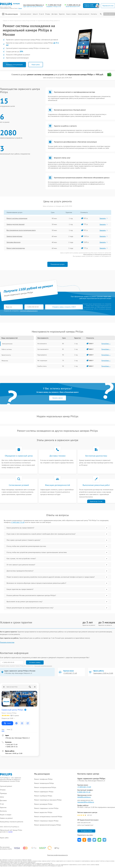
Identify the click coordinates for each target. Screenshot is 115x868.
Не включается (42, 344)
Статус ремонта (109, 14)
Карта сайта (4, 838)
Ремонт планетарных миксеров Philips (48, 800)
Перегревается (42, 355)
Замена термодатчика (14, 236)
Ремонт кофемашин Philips (44, 792)
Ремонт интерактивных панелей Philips (48, 816)
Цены (35, 14)
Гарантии (62, 14)
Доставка (54, 14)
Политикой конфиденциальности (43, 666)
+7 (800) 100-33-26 (73, 5)
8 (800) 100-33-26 (84, 792)
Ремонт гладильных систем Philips (46, 808)
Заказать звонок (58, 398)
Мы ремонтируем (10, 14)
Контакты (94, 14)
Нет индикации (42, 361)
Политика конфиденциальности (57, 855)
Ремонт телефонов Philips (43, 779)
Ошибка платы (42, 366)
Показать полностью (7, 642)
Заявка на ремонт (84, 14)
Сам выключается (43, 349)
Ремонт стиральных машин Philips (46, 821)
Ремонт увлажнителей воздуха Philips (48, 825)
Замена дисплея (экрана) (16, 224)
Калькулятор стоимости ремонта (12, 822)
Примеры (3, 793)
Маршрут (7, 723)
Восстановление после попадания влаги (21, 230)
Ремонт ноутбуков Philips (43, 796)
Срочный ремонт (26, 14)
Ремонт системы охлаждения (17, 218)
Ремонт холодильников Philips (45, 787)
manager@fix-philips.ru (86, 802)
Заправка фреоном (14, 242)
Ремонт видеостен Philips (43, 812)
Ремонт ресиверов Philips (43, 804)
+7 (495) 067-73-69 (54, 5)
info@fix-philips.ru (84, 797)
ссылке (10, 832)
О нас (41, 14)
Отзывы (48, 14)
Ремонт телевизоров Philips (44, 783)
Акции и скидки (71, 14)
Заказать (104, 218)
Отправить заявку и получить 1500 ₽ (63, 307)
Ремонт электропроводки (16, 248)
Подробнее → (106, 344)
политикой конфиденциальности (29, 311)
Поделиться (79, 840)
